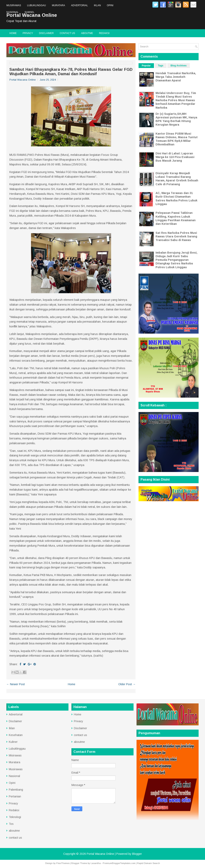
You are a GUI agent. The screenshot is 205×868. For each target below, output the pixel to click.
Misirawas (15, 755)
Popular (146, 66)
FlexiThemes (63, 863)
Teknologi (15, 817)
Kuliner (13, 742)
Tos (11, 824)
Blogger (137, 854)
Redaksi (104, 33)
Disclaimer (46, 33)
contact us (67, 33)
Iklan (97, 5)
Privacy (28, 33)
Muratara (58, 5)
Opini (110, 5)
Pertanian (15, 796)
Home (13, 33)
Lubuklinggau (36, 5)
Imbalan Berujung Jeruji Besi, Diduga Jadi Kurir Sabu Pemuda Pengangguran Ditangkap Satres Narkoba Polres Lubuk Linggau (176, 260)
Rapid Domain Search (149, 863)
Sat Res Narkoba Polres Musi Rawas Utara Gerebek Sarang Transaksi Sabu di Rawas (176, 236)
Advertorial (79, 5)
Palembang (16, 790)
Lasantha (96, 863)
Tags (161, 66)
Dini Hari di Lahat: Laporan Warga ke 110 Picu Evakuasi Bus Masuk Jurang (175, 157)
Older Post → (127, 684)
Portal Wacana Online (100, 854)
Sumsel (30, 12)
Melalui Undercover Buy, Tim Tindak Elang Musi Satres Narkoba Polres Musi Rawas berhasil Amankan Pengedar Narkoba (176, 100)
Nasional (13, 12)
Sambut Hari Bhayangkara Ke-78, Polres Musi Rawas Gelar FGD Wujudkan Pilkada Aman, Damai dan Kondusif (71, 72)
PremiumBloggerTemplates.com (119, 863)
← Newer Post (16, 684)
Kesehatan (16, 735)
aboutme (87, 33)
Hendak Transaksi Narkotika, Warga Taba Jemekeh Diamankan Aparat (176, 77)
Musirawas (14, 5)
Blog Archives (179, 66)
